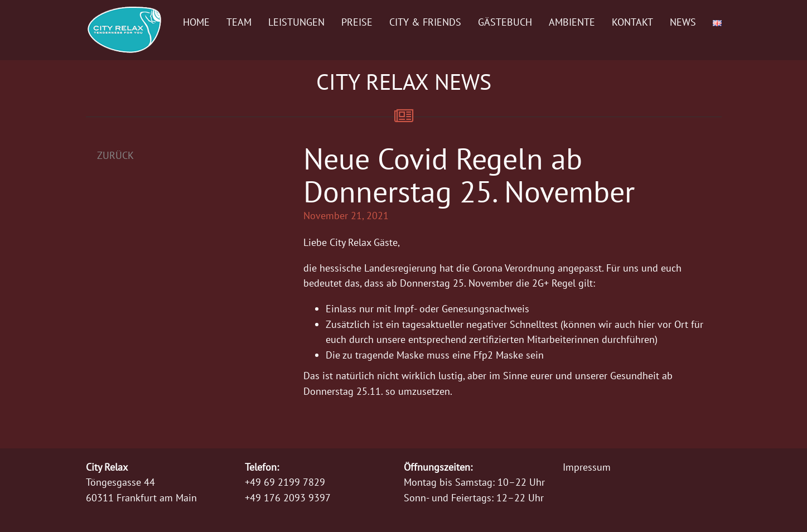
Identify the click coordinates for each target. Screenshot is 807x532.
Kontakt (632, 22)
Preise (357, 22)
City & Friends (425, 22)
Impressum (587, 467)
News (683, 22)
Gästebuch (505, 22)
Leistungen (296, 22)
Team (239, 22)
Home (196, 22)
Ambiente (572, 22)
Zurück (115, 155)
